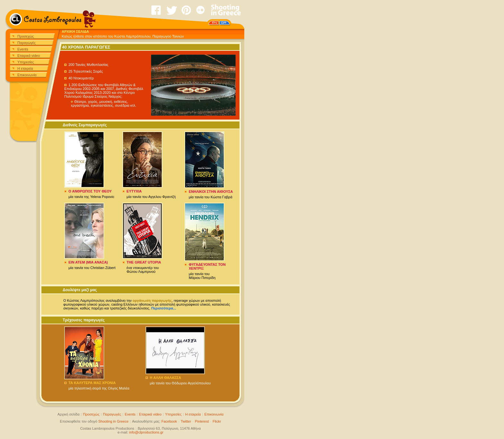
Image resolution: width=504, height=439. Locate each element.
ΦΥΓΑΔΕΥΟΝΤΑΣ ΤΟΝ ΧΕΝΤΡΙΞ (207, 266)
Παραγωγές (27, 43)
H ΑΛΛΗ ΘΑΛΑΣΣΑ (165, 378)
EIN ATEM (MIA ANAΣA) (88, 262)
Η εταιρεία (25, 68)
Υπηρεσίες (26, 62)
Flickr (217, 421)
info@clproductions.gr (146, 432)
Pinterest (202, 421)
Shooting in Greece (113, 421)
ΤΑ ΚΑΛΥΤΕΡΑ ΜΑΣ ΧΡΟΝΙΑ (92, 383)
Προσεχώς (26, 36)
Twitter (186, 421)
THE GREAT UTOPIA (144, 262)
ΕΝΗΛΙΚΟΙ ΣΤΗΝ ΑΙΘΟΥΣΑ (211, 192)
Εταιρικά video (29, 56)
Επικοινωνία (27, 75)
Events (23, 49)
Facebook (169, 421)
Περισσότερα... (163, 308)
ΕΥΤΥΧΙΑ (134, 191)
